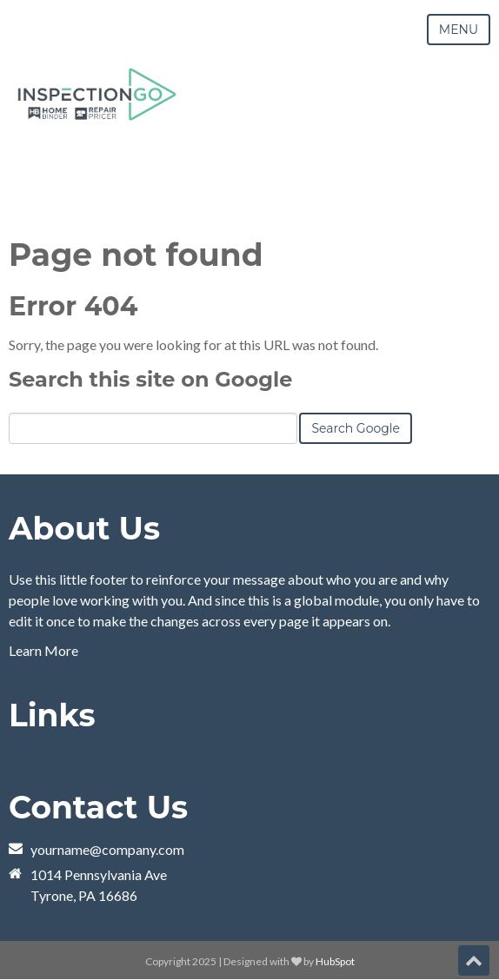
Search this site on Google (150, 379)
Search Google (356, 428)
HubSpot (335, 961)
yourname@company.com (107, 849)
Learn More (43, 650)
